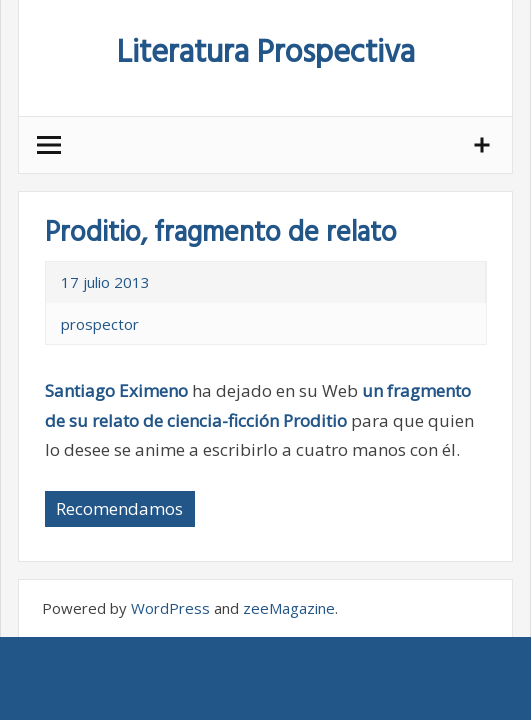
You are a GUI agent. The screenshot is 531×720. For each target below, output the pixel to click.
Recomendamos (119, 508)
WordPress (170, 608)
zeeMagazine (289, 608)
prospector (100, 324)
